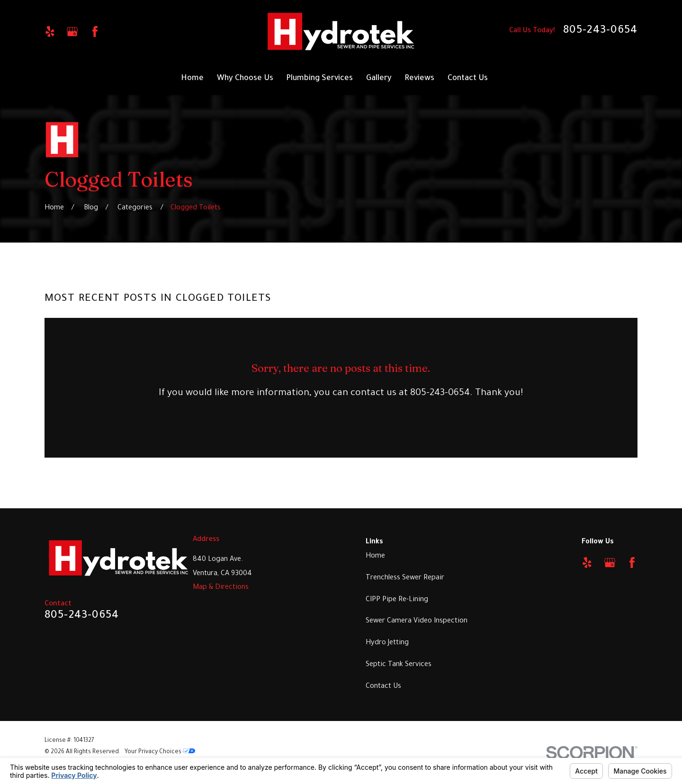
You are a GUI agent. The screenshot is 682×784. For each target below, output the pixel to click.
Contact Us (383, 687)
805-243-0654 (601, 31)
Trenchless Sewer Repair (405, 578)
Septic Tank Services (399, 665)
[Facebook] (95, 32)
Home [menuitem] (192, 79)
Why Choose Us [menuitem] (245, 79)
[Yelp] (50, 32)
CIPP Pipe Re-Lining (397, 600)
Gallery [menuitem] (379, 79)
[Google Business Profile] (72, 32)
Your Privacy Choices (160, 752)
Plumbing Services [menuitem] (319, 79)
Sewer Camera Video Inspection (417, 621)
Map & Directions (221, 588)
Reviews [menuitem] (419, 79)
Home (375, 556)
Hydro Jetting (387, 643)
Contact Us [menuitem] (468, 79)
